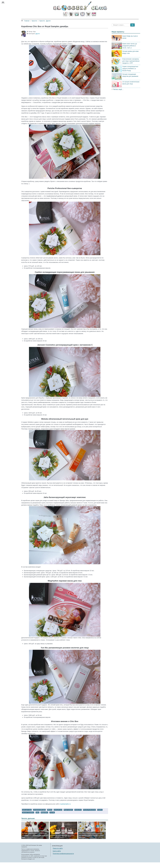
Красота (53, 20)
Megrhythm (44, 818)
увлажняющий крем (39, 816)
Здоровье (63, 20)
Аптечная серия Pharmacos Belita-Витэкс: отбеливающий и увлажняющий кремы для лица (35, 841)
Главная (44, 20)
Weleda (50, 816)
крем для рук (58, 816)
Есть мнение (115, 20)
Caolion (100, 816)
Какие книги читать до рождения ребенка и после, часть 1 (130, 51)
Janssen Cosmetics (28, 818)
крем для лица (27, 816)
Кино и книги (75, 20)
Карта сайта (57, 857)
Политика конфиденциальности (63, 859)
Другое (38, 39)
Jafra (37, 818)
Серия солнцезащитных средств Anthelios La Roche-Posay (130, 74)
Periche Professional (89, 816)
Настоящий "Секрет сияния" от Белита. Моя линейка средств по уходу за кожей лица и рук (91, 841)
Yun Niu (52, 818)
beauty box (78, 816)
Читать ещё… (118, 95)
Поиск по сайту (58, 854)
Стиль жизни (102, 20)
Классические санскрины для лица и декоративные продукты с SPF (131, 67)
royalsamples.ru (65, 810)
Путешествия (88, 20)
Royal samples (68, 816)
